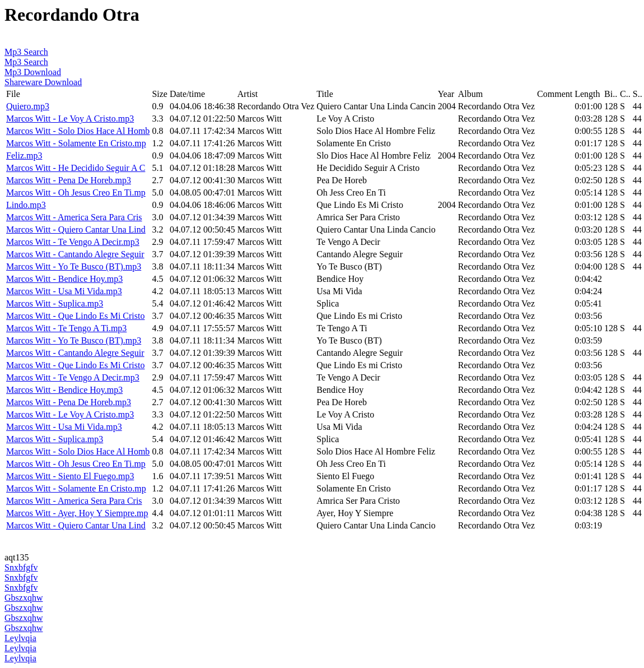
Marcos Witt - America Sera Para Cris (74, 217)
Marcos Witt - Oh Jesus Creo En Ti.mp (76, 192)
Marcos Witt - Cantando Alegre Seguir (75, 254)
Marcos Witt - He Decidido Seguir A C (76, 168)
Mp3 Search (26, 52)
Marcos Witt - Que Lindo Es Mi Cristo (75, 316)
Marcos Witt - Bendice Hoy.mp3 (64, 279)
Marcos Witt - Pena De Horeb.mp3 (69, 180)
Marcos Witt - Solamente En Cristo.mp (76, 143)
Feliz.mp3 (24, 156)
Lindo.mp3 (26, 205)
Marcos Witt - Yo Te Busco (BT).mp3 (74, 266)
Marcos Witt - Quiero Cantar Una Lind (76, 229)
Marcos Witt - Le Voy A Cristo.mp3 (70, 119)
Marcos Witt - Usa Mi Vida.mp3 (64, 291)
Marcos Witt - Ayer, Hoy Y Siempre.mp (77, 513)
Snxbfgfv (21, 567)
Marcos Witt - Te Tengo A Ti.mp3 (66, 328)
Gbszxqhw (24, 598)
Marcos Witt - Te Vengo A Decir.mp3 (73, 242)
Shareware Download (43, 82)
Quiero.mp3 (28, 106)
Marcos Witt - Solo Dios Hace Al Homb (78, 131)
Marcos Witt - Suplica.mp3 (55, 303)
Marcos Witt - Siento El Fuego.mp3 (70, 476)
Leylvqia (20, 638)
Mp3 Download (33, 72)
